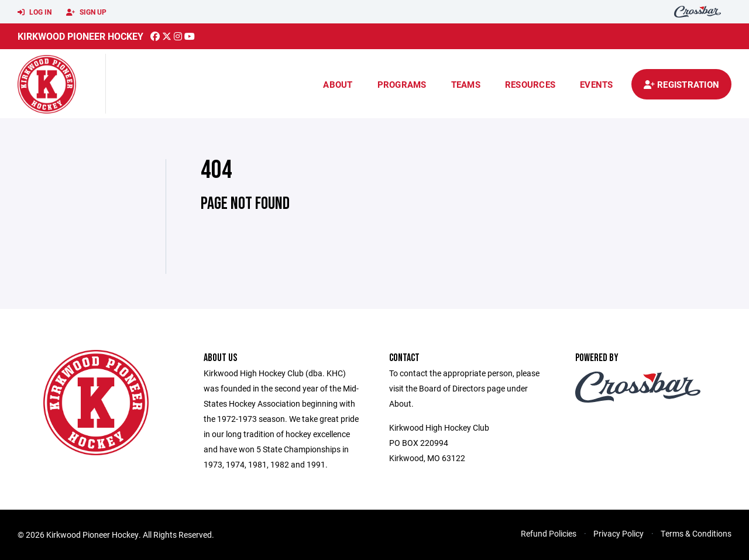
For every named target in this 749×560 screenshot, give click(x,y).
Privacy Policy (619, 533)
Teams (466, 84)
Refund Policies (549, 533)
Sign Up (86, 12)
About (338, 84)
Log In (35, 12)
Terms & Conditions (696, 533)
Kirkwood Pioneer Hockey (80, 36)
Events (597, 84)
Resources (530, 84)
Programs (402, 84)
